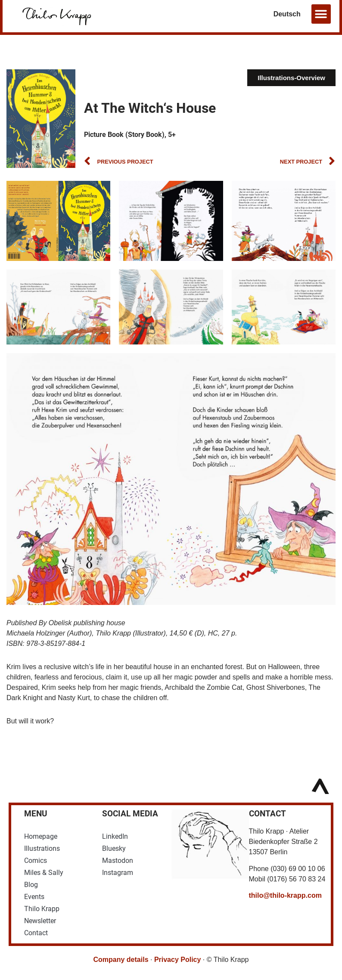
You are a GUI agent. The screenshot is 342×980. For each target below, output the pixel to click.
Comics (36, 861)
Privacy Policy (178, 960)
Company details (121, 960)
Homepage (41, 836)
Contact (36, 933)
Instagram (118, 873)
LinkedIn (115, 836)
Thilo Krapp (42, 909)
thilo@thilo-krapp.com (285, 895)
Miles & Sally (44, 873)
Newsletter (40, 921)
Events (34, 897)
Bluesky (114, 848)
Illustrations (42, 848)
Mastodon (118, 861)
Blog (31, 885)
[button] (321, 14)
